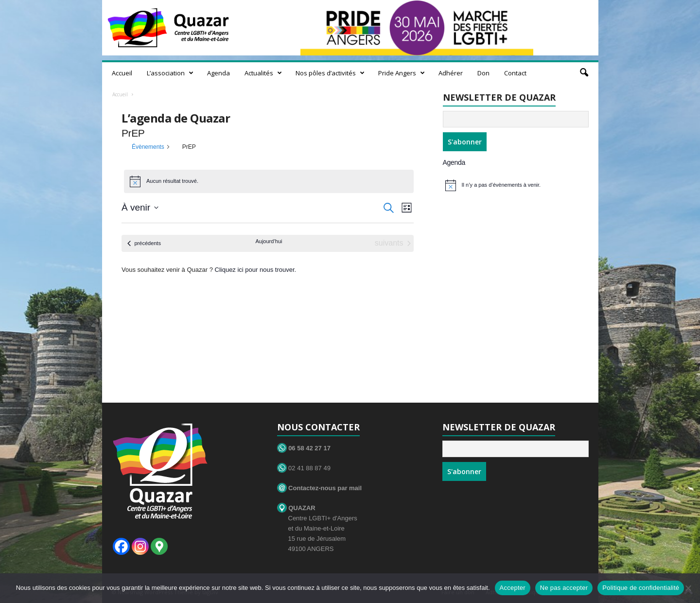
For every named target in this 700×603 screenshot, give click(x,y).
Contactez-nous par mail (320, 488)
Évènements (148, 147)
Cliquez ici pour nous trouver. (256, 270)
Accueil (122, 73)
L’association (170, 73)
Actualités (263, 73)
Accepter (513, 588)
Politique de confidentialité (641, 588)
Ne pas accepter (564, 588)
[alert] (518, 185)
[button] (584, 73)
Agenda (219, 73)
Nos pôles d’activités (330, 73)
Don (483, 73)
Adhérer (451, 73)
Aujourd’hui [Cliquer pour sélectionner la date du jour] (269, 241)
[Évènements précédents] (144, 243)
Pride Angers (402, 73)
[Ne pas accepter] (688, 588)
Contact (515, 73)
